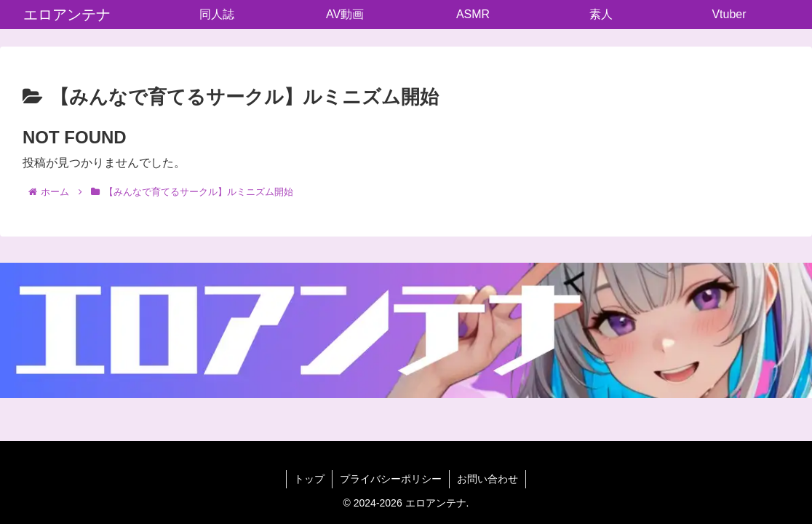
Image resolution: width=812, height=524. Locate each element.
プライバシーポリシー (391, 479)
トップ (309, 479)
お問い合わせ (487, 479)
